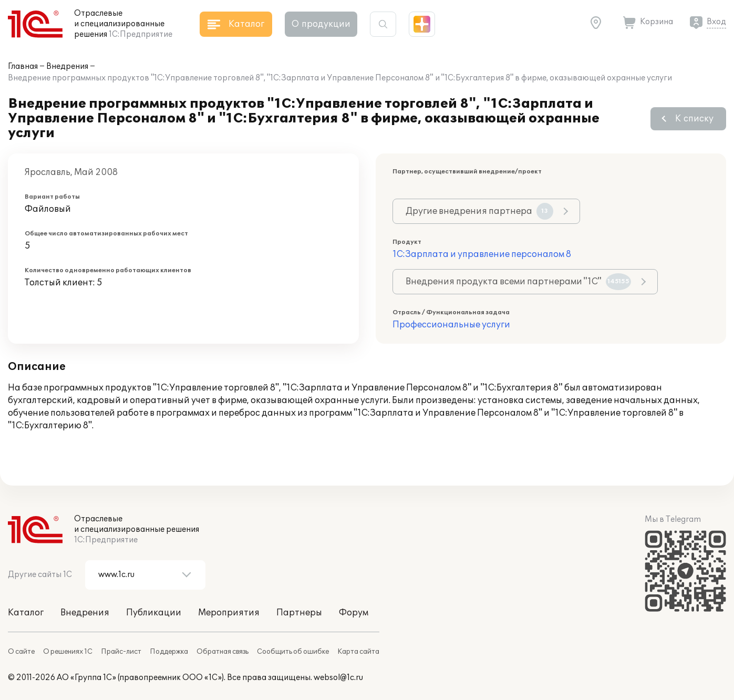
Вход (716, 22)
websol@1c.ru (338, 678)
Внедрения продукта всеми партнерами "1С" (518, 282)
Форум (354, 613)
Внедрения (67, 66)
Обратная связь (223, 652)
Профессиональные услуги (451, 325)
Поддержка (169, 652)
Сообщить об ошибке (293, 652)
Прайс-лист (121, 652)
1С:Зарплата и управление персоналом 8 (482, 254)
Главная (23, 66)
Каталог (26, 613)
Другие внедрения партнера (479, 211)
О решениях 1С (68, 652)
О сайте (21, 652)
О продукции (321, 24)
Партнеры (299, 613)
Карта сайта (358, 652)
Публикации (154, 613)
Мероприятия (229, 613)
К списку (694, 119)
